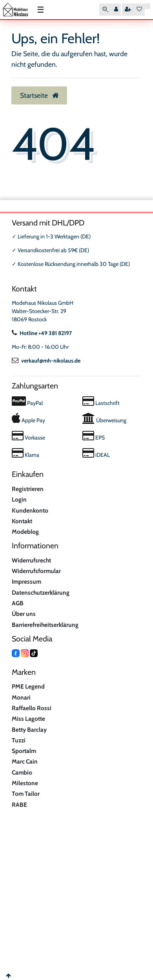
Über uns (24, 614)
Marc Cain (25, 761)
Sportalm (24, 751)
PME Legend (28, 686)
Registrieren (28, 489)
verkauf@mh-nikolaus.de (46, 361)
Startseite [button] (39, 95)
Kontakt (22, 521)
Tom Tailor (26, 794)
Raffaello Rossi (32, 708)
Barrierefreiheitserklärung (45, 625)
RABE (19, 805)
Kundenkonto (30, 510)
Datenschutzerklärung (41, 593)
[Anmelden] (116, 10)
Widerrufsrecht (31, 560)
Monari (21, 697)
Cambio (22, 772)
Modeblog (25, 532)
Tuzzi (19, 740)
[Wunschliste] (139, 10)
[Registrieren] (128, 10)
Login (19, 499)
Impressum (26, 582)
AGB (18, 603)
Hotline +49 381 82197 (42, 333)
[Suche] (105, 10)
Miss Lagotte (28, 719)
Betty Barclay (29, 730)
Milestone (25, 783)
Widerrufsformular (36, 571)
